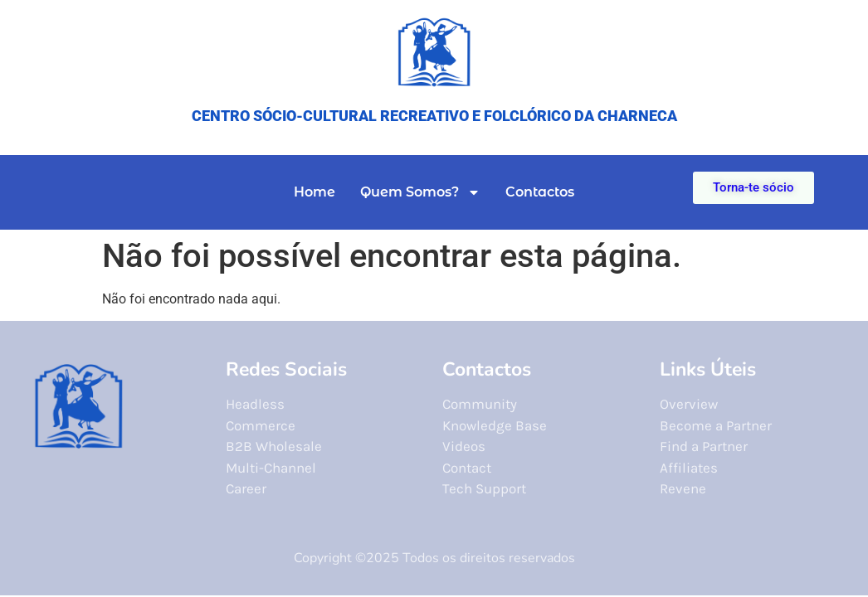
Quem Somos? (420, 192)
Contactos (540, 192)
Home (315, 192)
